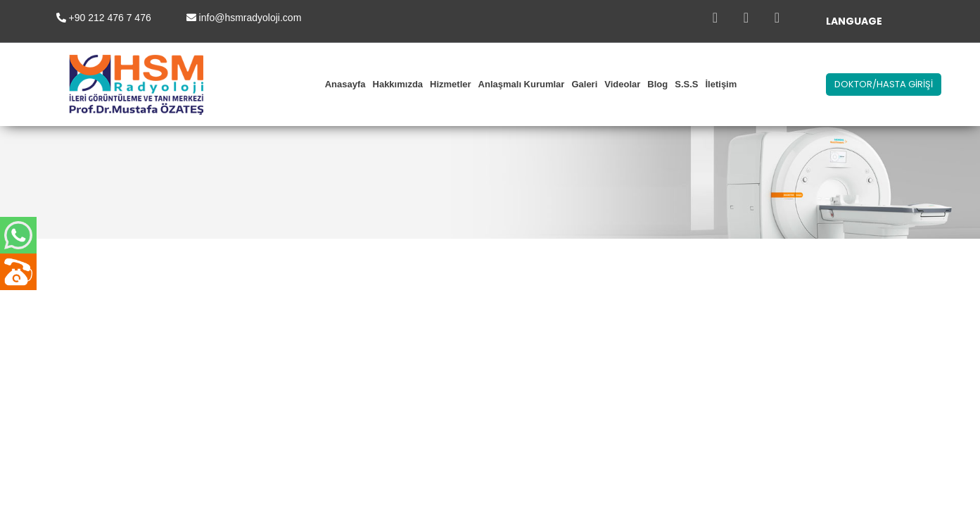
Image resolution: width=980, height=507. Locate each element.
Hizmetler (451, 84)
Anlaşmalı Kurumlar (522, 84)
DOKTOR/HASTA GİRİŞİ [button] (884, 84)
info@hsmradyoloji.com (250, 18)
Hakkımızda (398, 84)
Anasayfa (345, 84)
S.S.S (686, 84)
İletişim (721, 84)
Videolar (622, 84)
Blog (657, 84)
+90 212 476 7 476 (110, 18)
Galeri (584, 84)
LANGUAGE (854, 21)
